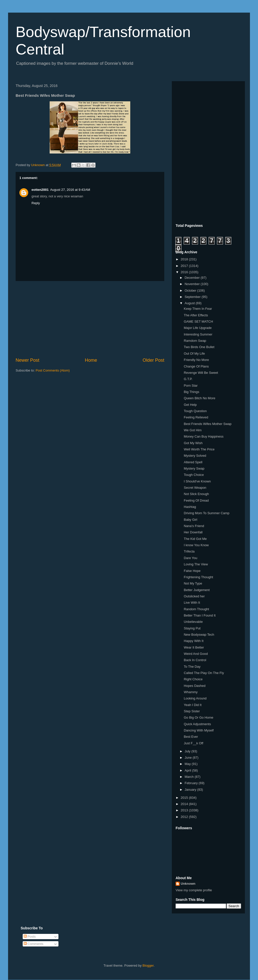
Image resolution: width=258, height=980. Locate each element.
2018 (185, 259)
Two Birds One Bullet (199, 347)
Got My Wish (193, 443)
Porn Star (191, 386)
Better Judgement (197, 590)
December (193, 278)
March (190, 777)
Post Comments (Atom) (53, 370)
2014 (185, 804)
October (191, 290)
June (189, 758)
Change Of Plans (196, 366)
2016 (185, 272)
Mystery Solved (195, 456)
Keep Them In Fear (198, 309)
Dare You (190, 558)
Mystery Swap (194, 468)
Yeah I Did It (192, 705)
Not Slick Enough (196, 494)
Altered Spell (193, 462)
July (188, 751)
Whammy (191, 692)
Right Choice (193, 679)
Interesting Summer (198, 334)
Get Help (190, 405)
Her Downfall (193, 532)
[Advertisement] (90, 319)
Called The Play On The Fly (204, 673)
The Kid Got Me (195, 539)
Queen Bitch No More (199, 398)
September (193, 297)
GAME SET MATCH (198, 321)
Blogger (148, 966)
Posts (30, 937)
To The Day (192, 667)
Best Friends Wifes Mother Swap (207, 424)
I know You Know (196, 545)
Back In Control (195, 660)
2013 (185, 810)
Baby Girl (190, 520)
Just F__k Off (193, 743)
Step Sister (192, 711)
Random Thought (196, 609)
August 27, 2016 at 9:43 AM (70, 190)
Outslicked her (194, 596)
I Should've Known (197, 481)
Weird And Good (196, 654)
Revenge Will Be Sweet (201, 373)
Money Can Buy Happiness (204, 436)
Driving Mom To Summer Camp (206, 513)
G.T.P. (188, 379)
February (192, 783)
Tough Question (195, 411)
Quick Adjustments (197, 724)
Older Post (153, 360)
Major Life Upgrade (198, 328)
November (193, 284)
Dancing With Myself (199, 730)
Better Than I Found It (200, 615)
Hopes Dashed (195, 686)
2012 (185, 817)
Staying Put (192, 628)
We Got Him (193, 430)
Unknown (188, 884)
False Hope (192, 571)
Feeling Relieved (196, 417)
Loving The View (196, 564)
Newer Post (27, 360)
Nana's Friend (194, 526)
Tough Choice (194, 475)
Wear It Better (194, 647)
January (191, 790)
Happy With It (193, 641)
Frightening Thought (198, 577)
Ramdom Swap (195, 341)
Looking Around (195, 698)
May (188, 764)
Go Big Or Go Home (198, 717)
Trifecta (189, 551)
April (188, 770)
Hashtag (190, 507)
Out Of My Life (194, 354)
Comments (34, 944)
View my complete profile (194, 890)
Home (91, 360)
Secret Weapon (195, 488)
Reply (36, 203)
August (190, 303)
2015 (185, 798)
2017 (185, 266)
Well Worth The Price (199, 449)
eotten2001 (40, 190)
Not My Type (193, 583)
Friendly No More (196, 360)
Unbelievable (193, 622)
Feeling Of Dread (196, 500)
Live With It (192, 603)
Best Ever (191, 737)
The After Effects (196, 315)
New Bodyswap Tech (199, 635)
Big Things (191, 392)
